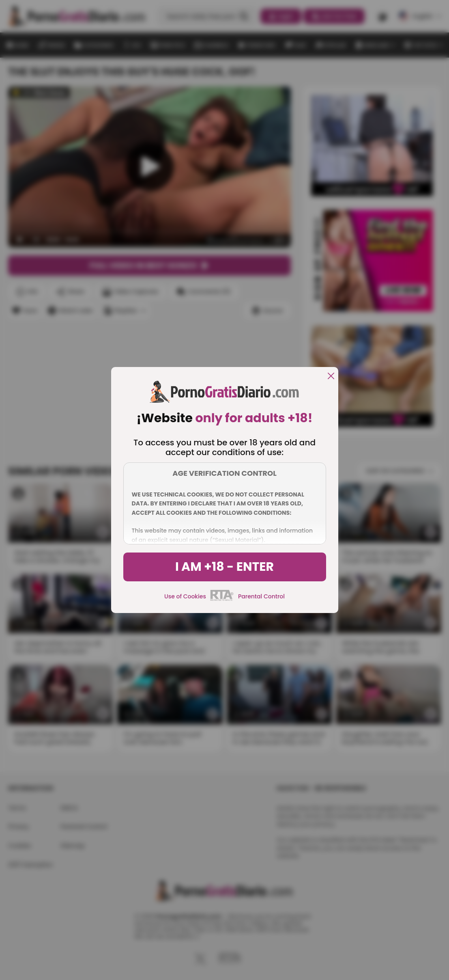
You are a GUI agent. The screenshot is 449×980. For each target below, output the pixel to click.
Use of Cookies (185, 596)
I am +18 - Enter (224, 567)
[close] (331, 377)
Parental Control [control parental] (261, 596)
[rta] (222, 600)
